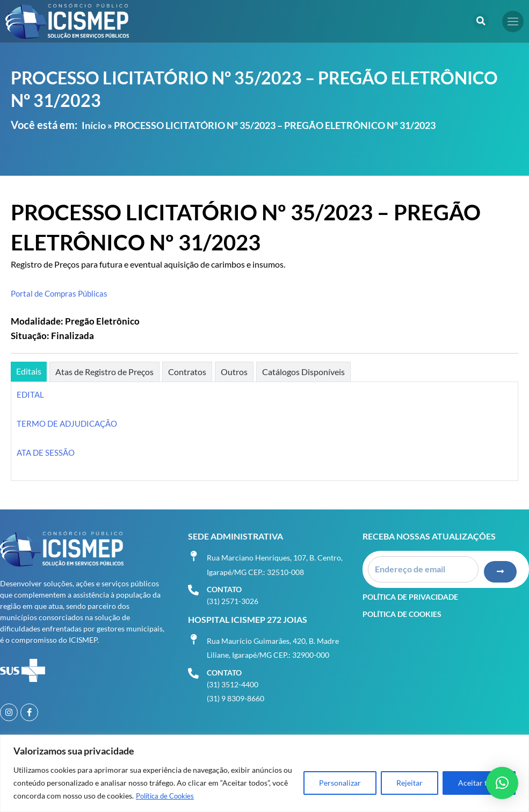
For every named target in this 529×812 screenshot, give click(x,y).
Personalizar (340, 783)
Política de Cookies (168, 796)
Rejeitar (410, 783)
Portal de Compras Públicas (62, 293)
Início (94, 125)
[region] (264, 774)
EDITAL (31, 394)
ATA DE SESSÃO (47, 452)
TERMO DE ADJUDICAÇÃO (70, 423)
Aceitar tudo (479, 783)
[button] (481, 21)
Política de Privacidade (410, 589)
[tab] (29, 372)
